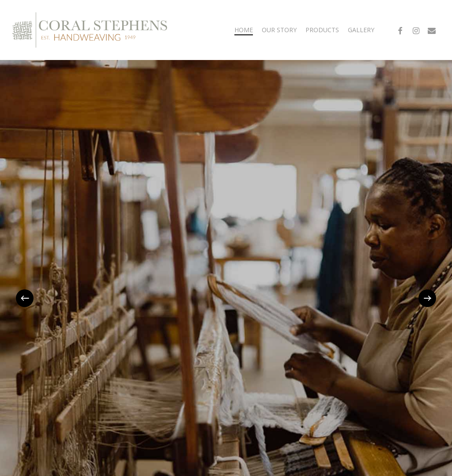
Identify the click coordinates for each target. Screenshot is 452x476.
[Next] (427, 298)
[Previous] (25, 298)
